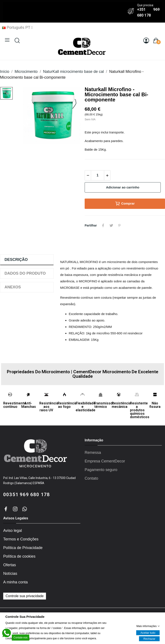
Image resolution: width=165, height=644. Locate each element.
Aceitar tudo (148, 633)
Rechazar (149, 639)
